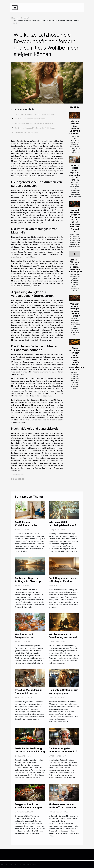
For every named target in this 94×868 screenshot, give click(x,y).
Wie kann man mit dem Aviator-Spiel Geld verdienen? (75, 127)
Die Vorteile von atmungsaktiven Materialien (31, 119)
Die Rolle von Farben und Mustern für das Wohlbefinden (35, 128)
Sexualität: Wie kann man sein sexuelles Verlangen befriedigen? (76, 266)
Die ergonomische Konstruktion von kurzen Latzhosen (34, 114)
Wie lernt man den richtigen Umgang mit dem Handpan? (75, 310)
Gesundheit (25, 18)
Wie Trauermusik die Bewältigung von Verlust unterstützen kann (63, 637)
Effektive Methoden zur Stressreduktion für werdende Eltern (28, 693)
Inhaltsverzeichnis (24, 110)
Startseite (15, 18)
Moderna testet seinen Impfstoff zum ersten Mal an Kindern (75, 173)
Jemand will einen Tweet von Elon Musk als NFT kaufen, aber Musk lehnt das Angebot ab (75, 221)
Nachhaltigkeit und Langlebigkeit (26, 133)
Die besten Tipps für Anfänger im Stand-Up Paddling (28, 581)
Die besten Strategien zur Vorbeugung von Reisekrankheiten (63, 693)
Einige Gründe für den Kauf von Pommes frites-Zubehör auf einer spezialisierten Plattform (76, 359)
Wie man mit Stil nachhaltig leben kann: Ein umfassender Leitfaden (64, 525)
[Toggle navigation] (15, 8)
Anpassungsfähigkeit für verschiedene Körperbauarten (34, 123)
